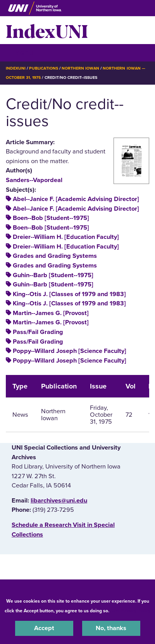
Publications (43, 68)
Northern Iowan (80, 68)
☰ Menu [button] (20, 52)
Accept (44, 628)
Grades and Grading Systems (55, 256)
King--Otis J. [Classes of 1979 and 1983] (69, 294)
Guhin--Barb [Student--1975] (53, 275)
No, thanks (111, 628)
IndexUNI (47, 30)
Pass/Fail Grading (38, 332)
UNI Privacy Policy (131, 611)
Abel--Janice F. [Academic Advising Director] (76, 199)
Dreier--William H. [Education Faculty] (66, 237)
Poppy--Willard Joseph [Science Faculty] (70, 351)
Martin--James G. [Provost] (51, 313)
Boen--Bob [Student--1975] (51, 218)
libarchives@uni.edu (59, 501)
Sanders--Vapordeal (34, 180)
